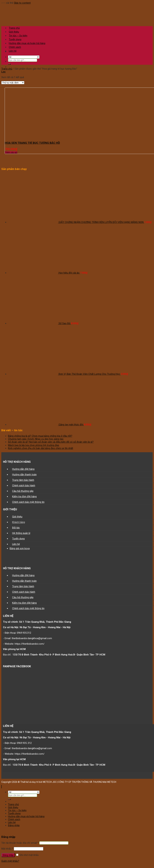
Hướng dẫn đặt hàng (23, 469)
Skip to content (22, 3)
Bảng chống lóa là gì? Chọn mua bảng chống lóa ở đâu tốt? (40, 436)
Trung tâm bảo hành (23, 480)
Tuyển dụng (18, 539)
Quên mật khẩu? (10, 861)
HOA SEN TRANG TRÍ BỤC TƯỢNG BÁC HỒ (32, 143)
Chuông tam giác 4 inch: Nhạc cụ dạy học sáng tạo (36, 439)
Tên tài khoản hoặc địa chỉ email (20, 843)
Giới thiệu (17, 517)
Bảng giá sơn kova (20, 548)
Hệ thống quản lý (21, 533)
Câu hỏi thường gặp (23, 491)
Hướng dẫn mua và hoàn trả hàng (26, 816)
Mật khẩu (7, 849)
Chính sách (15, 47)
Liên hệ (13, 51)
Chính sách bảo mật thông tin (28, 502)
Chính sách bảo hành (24, 486)
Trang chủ (7, 69)
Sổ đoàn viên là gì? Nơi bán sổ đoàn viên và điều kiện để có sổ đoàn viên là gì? (51, 442)
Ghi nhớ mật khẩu (27, 855)
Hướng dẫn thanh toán (24, 475)
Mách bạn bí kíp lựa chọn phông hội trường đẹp (34, 445)
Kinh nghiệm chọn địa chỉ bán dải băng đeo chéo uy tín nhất (41, 448)
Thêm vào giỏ (11, 152)
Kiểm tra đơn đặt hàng (24, 496)
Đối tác (16, 528)
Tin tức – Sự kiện (17, 810)
